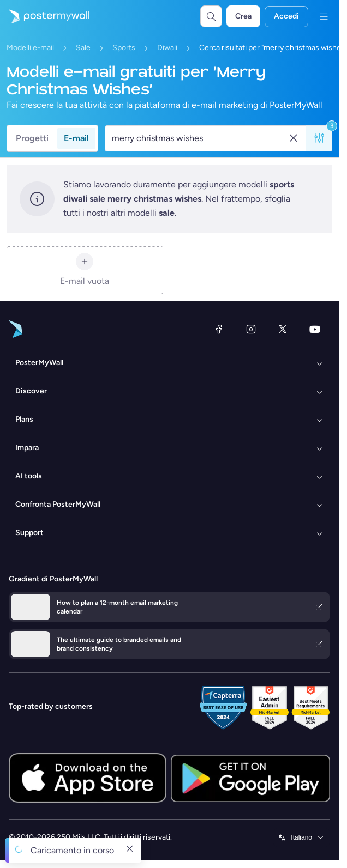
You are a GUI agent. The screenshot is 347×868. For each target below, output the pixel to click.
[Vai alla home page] (45, 16)
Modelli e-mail (30, 48)
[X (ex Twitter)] (283, 329)
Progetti (32, 138)
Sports (124, 48)
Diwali (167, 48)
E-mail (76, 138)
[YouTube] (315, 329)
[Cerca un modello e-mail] (199, 138)
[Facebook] (219, 329)
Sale (83, 48)
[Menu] (324, 16)
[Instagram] (251, 329)
